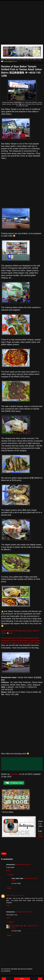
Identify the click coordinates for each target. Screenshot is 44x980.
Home (22, 979)
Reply (8, 870)
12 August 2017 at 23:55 (24, 912)
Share (4, 854)
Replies (11, 875)
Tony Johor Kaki (17, 926)
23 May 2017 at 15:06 (17, 895)
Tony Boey (14, 774)
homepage (40, 836)
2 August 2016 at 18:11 (23, 865)
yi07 (8, 895)
